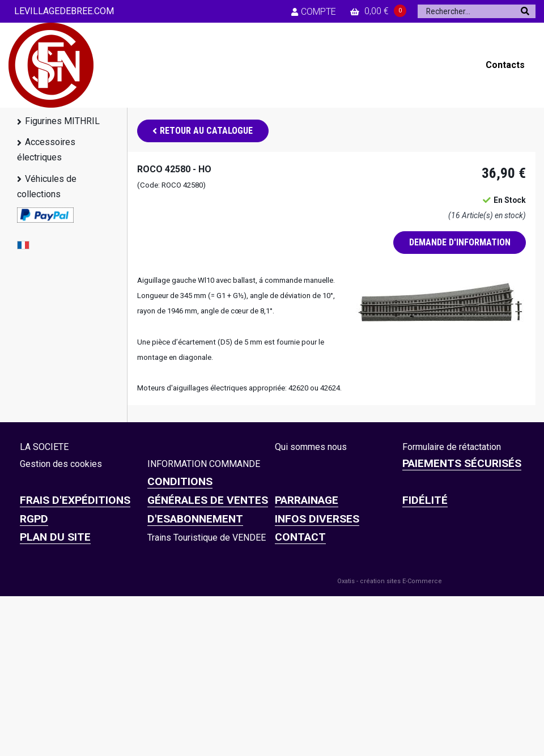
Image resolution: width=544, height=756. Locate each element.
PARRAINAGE (307, 500)
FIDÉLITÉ (425, 500)
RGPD (34, 519)
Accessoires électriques (46, 150)
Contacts (505, 65)
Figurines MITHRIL (62, 121)
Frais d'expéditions (75, 500)
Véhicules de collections (47, 186)
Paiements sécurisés (462, 463)
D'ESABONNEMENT (195, 519)
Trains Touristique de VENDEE (207, 538)
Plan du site (55, 537)
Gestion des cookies (61, 464)
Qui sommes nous (311, 447)
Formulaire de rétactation (452, 447)
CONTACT (300, 537)
